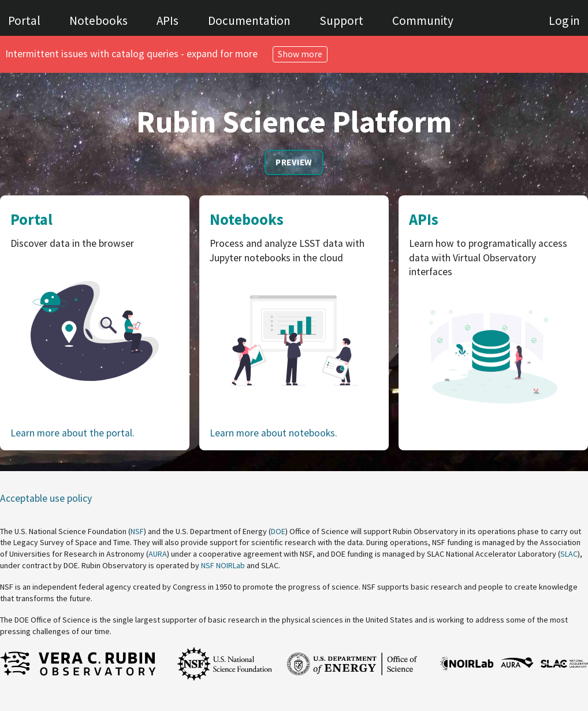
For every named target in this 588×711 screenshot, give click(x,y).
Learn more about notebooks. (273, 433)
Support (341, 21)
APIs (168, 21)
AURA (158, 554)
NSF (137, 531)
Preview (294, 162)
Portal (24, 21)
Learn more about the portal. (72, 433)
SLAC (569, 554)
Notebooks (98, 21)
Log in (564, 21)
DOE (278, 531)
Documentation (249, 21)
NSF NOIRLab (223, 565)
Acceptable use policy (46, 498)
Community (423, 21)
